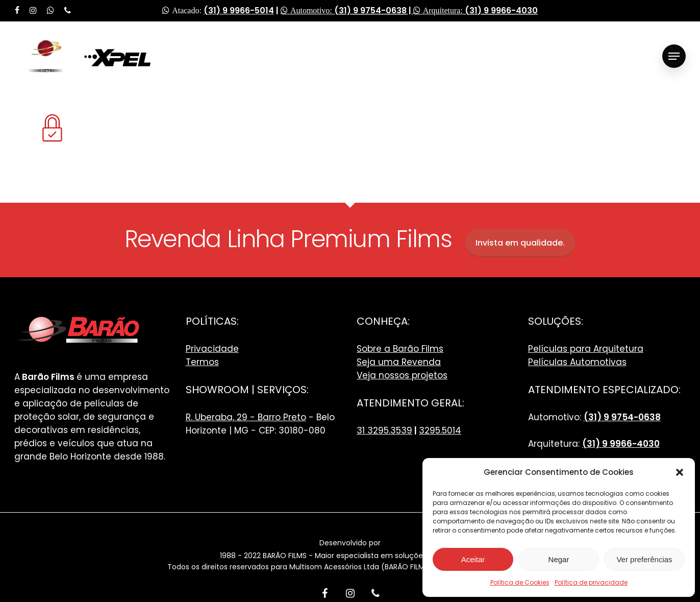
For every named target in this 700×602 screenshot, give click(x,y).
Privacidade (212, 349)
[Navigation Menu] (674, 56)
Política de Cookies (520, 582)
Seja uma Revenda (399, 362)
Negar (559, 559)
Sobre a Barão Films (400, 349)
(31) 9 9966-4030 (501, 10)
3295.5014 (440, 430)
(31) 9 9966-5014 (239, 10)
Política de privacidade (591, 582)
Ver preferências (644, 559)
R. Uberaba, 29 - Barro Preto (246, 417)
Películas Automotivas (577, 362)
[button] (680, 472)
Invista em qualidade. (520, 243)
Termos (202, 362)
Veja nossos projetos (402, 375)
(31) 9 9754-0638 (370, 10)
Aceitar (473, 559)
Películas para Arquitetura (586, 349)
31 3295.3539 (384, 430)
